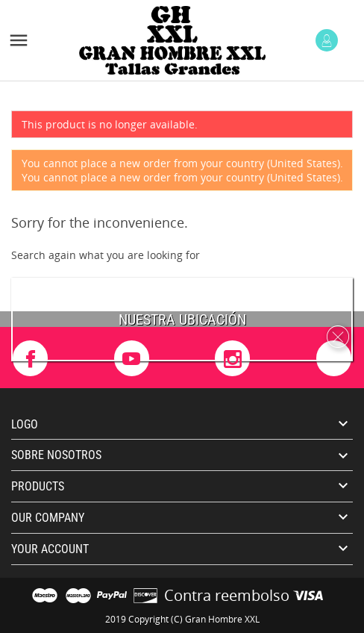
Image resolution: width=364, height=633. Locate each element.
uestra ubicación (187, 319)
